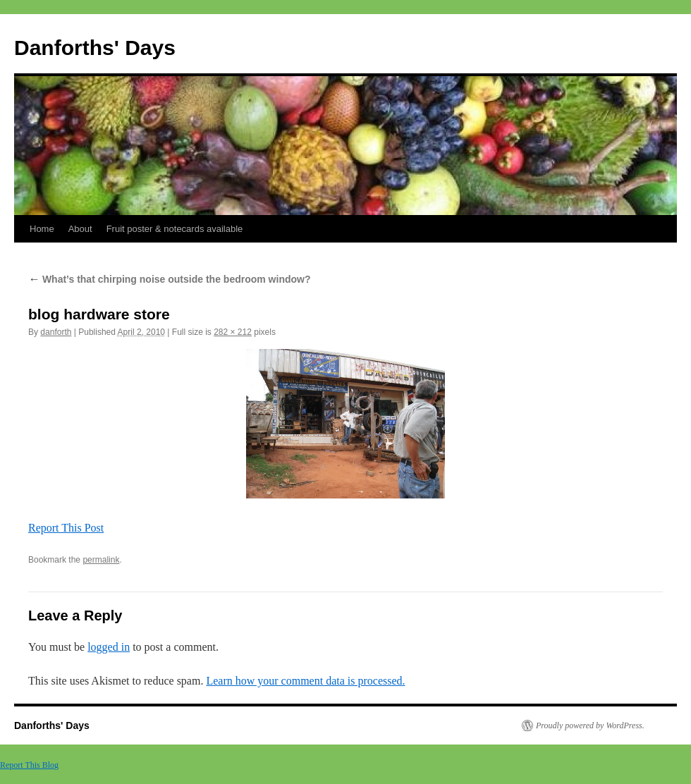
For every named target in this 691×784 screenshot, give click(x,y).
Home (42, 229)
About (80, 229)
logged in (109, 647)
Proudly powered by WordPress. (590, 725)
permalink (101, 560)
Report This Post (66, 528)
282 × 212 (233, 332)
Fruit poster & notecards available (175, 229)
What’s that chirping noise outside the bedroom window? (169, 279)
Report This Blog (29, 765)
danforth (56, 332)
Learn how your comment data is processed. (305, 681)
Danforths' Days (95, 48)
